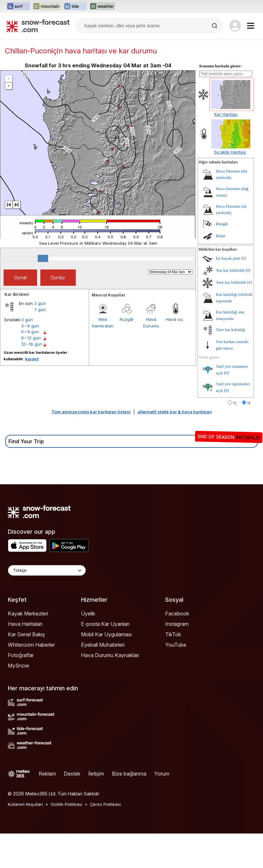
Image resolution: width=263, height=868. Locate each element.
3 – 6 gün (30, 360)
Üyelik (88, 648)
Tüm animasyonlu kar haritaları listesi (91, 446)
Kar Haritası (226, 149)
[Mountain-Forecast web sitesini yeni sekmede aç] (47, 7)
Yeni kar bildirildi (231, 317)
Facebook (177, 648)
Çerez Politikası (105, 839)
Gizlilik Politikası (66, 839)
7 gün (40, 344)
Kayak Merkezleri (28, 648)
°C (235, 438)
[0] (244, 293)
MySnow (19, 700)
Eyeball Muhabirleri (103, 679)
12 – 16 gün (32, 379)
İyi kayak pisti (228, 293)
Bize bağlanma (129, 808)
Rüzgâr (127, 354)
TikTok (173, 669)
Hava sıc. (175, 354)
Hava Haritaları (25, 658)
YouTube (176, 679)
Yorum (162, 808)
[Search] (215, 26)
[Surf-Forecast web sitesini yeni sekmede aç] (18, 7)
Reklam (47, 808)
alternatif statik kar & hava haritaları (175, 446)
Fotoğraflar (21, 690)
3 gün (40, 338)
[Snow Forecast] (38, 26)
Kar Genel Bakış (26, 669)
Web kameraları (103, 357)
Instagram (177, 658)
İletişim (96, 808)
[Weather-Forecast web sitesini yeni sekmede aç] (102, 7)
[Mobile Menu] (251, 26)
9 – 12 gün (31, 372)
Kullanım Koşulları (25, 839)
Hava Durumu (151, 357)
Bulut (221, 270)
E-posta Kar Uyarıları (105, 658)
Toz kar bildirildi (230, 305)
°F (249, 438)
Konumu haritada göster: (221, 101)
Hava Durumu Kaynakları (110, 690)
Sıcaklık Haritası (230, 186)
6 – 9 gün (30, 366)
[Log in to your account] (235, 26)
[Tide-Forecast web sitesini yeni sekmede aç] (75, 7)
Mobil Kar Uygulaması (106, 669)
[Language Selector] (47, 605)
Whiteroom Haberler (31, 679)
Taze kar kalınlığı (231, 364)
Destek (72, 808)
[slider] (43, 293)
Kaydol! (32, 393)
